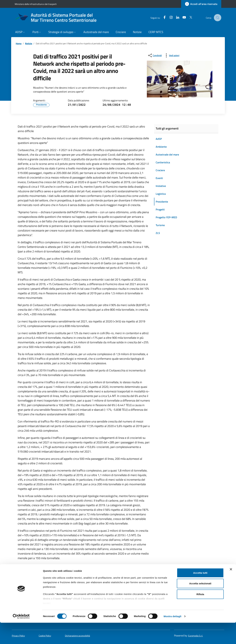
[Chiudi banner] (231, 591)
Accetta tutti (200, 594)
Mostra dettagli (172, 638)
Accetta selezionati (200, 605)
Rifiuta (200, 615)
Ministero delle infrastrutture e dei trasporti (36, 4)
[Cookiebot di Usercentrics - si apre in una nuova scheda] (21, 638)
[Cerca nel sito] (218, 18)
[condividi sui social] (155, 55)
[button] (20, 32)
